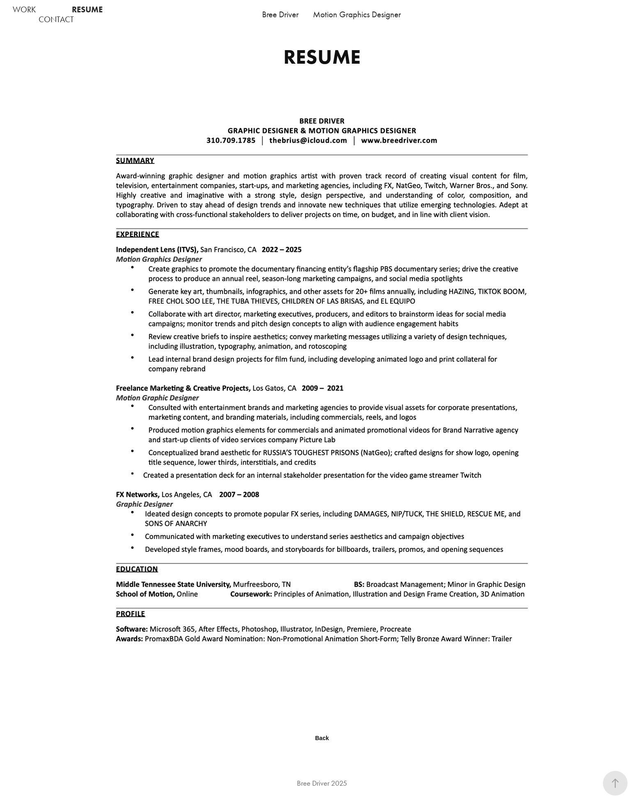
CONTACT (56, 19)
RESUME (87, 9)
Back (322, 738)
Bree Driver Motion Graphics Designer (331, 14)
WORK (24, 9)
